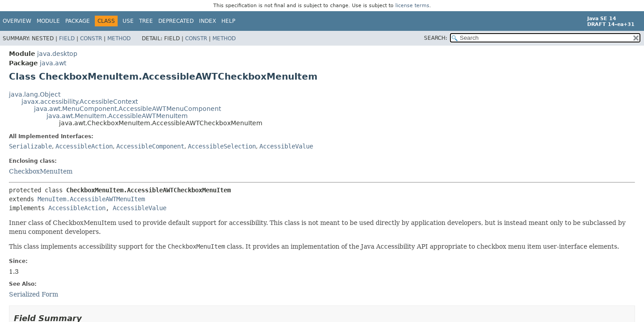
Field (67, 38)
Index (208, 21)
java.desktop (57, 54)
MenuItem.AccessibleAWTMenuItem (91, 199)
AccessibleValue (286, 146)
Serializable (30, 146)
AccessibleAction (84, 146)
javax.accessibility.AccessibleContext (80, 102)
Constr (91, 38)
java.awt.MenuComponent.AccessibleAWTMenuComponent (127, 109)
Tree (146, 21)
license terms (412, 6)
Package (78, 21)
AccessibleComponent (150, 146)
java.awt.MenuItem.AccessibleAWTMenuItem (117, 116)
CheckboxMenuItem (41, 171)
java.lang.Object (35, 94)
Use (128, 21)
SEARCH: (436, 38)
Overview (17, 21)
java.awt (53, 63)
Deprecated (176, 21)
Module (48, 21)
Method (119, 38)
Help (228, 21)
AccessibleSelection (222, 146)
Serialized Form (34, 294)
